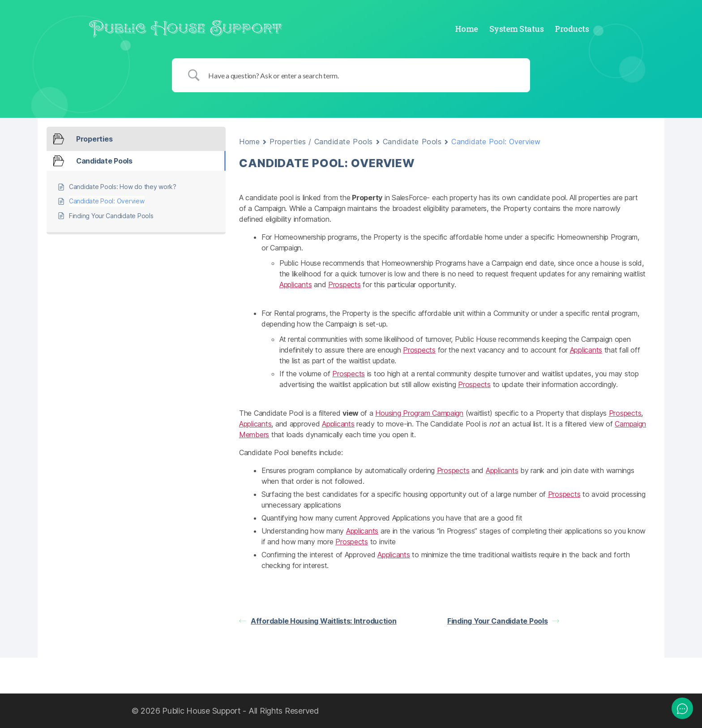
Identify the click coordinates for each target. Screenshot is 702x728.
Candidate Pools (412, 142)
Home (467, 29)
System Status (517, 29)
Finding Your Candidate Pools (503, 621)
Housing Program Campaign (419, 413)
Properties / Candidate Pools (321, 142)
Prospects (345, 284)
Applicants (295, 284)
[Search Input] (362, 75)
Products (572, 29)
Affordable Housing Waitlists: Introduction (318, 621)
